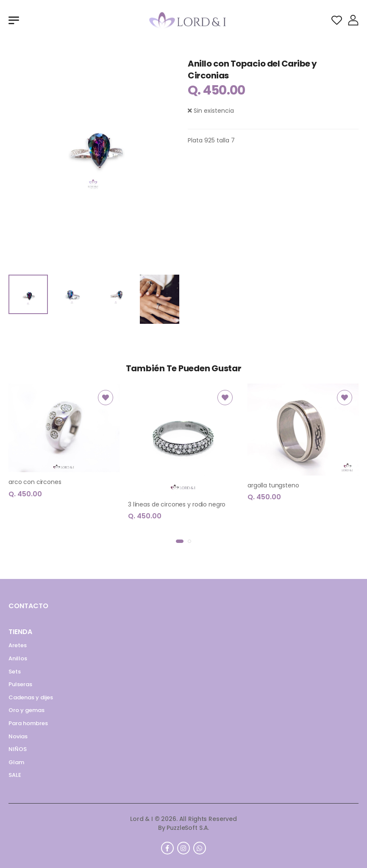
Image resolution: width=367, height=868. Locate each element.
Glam (16, 762)
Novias (18, 736)
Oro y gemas (26, 710)
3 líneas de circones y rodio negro (177, 504)
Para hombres (28, 723)
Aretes (18, 645)
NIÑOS (18, 749)
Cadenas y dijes (31, 697)
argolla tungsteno (273, 485)
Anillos (18, 658)
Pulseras (20, 684)
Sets (15, 672)
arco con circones (35, 482)
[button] (180, 541)
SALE (15, 775)
